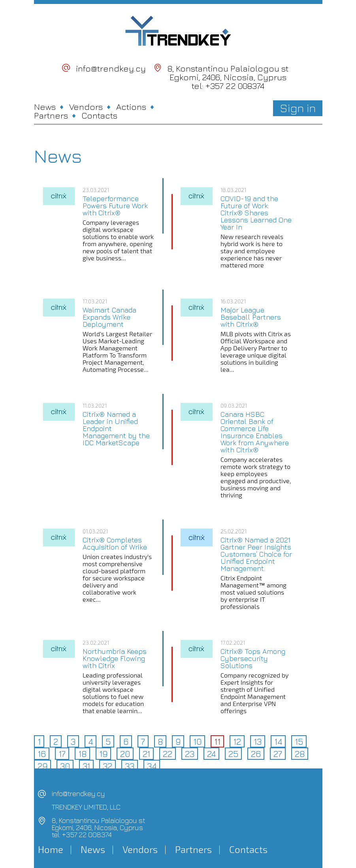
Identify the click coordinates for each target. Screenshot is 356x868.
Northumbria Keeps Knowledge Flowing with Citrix (115, 659)
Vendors (86, 107)
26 (256, 754)
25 (233, 754)
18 (82, 754)
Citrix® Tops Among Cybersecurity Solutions (253, 659)
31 (86, 766)
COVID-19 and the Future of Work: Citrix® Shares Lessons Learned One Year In (256, 213)
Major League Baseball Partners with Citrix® (251, 317)
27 (278, 754)
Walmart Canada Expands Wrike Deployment (109, 317)
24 (211, 754)
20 (125, 754)
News (45, 107)
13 (258, 742)
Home (51, 849)
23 (190, 754)
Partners (51, 115)
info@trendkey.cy (111, 68)
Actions (131, 107)
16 (42, 754)
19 (103, 754)
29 (42, 766)
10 (197, 742)
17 (62, 754)
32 (107, 766)
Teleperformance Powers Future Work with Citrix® (115, 206)
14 (278, 742)
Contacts (99, 115)
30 (65, 766)
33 (130, 766)
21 (146, 754)
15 (299, 742)
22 (168, 754)
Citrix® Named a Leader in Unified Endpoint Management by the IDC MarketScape (116, 429)
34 (152, 766)
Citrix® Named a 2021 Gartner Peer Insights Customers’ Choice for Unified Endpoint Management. (256, 554)
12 (237, 742)
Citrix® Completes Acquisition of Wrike (115, 544)
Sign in (298, 108)
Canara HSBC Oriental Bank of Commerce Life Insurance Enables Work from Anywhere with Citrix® (255, 432)
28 (300, 754)
